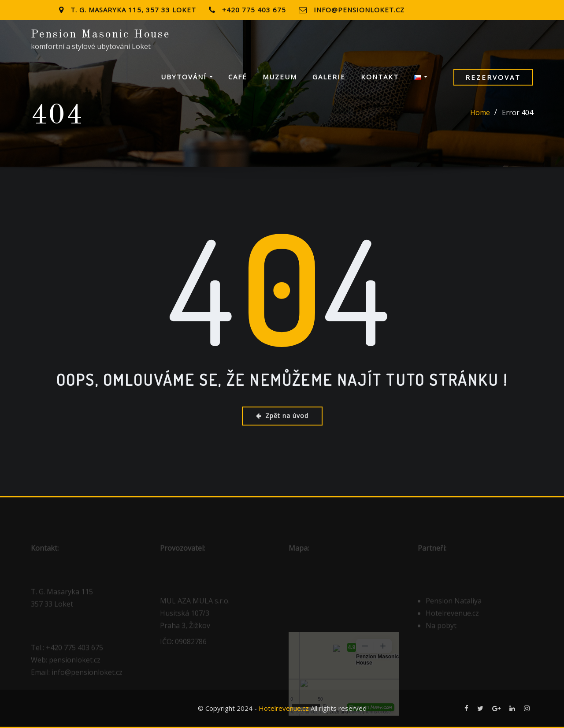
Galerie (329, 77)
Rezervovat (493, 77)
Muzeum (280, 77)
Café (238, 77)
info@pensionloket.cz (359, 10)
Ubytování (187, 77)
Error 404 (518, 112)
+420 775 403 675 (254, 10)
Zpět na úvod (282, 416)
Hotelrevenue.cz (284, 708)
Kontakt (380, 77)
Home (480, 112)
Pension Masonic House (100, 34)
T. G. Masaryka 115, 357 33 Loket (133, 10)
